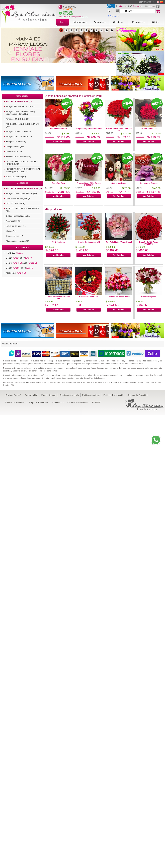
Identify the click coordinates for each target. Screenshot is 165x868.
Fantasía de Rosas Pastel (119, 297)
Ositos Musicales (119, 183)
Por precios (139, 22)
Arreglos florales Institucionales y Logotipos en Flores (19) (21, 113)
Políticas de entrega (91, 395)
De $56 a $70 (20, 268)
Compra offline (31, 395)
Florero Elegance (149, 297)
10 (107, 30)
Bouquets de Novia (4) (16, 142)
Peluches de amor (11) (16, 226)
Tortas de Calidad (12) (16, 177)
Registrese (138, 6)
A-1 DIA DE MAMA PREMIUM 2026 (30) (24, 188)
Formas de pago (49, 395)
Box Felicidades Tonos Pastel (119, 242)
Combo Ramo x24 (149, 129)
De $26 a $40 (19, 258)
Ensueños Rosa (59, 183)
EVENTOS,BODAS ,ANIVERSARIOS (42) (23, 210)
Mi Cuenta (123, 6)
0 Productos (113, 16)
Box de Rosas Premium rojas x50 (119, 129)
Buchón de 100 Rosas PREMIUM (149, 243)
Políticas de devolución (114, 395)
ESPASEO (97, 403)
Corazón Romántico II (89, 297)
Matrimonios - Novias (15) (17, 241)
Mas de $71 (16, 273)
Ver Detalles (58, 142)
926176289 (68, 14)
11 (112, 30)
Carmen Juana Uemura (78, 403)
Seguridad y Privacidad (138, 395)
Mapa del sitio (58, 403)
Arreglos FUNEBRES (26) (18, 119)
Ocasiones (119, 22)
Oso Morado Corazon (149, 183)
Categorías (100, 22)
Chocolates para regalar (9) (18, 199)
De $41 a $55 (21, 263)
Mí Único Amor (58, 242)
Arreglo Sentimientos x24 (89, 242)
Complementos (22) (15, 147)
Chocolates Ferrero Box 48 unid (58, 298)
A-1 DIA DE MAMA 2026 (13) (19, 102)
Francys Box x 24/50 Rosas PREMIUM (89, 184)
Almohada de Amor (58, 129)
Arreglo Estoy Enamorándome (89, 129)
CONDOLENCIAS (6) (16, 204)
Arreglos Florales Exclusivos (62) (21, 107)
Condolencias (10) (14, 152)
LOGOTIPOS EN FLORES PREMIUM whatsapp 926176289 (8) (23, 170)
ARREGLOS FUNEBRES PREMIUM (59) (22, 125)
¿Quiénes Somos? (13, 395)
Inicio (63, 22)
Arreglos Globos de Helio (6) (19, 132)
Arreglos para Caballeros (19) (19, 137)
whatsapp (68, 12)
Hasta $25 (15, 253)
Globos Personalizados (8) (18, 216)
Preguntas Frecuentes (38, 403)
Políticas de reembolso (15, 403)
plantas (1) (11, 231)
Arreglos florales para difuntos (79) (21, 194)
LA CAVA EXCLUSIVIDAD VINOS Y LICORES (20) (22, 163)
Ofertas (156, 22)
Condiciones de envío (69, 395)
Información (80, 22)
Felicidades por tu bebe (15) (18, 157)
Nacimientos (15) (14, 221)
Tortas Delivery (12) (15, 236)
